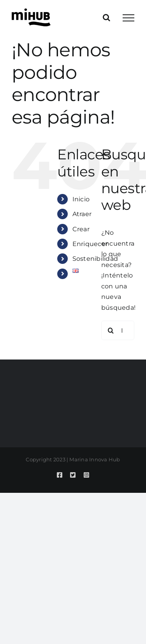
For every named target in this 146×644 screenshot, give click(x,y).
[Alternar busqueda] (106, 17)
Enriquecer (90, 244)
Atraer (82, 214)
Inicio (81, 199)
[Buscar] (111, 330)
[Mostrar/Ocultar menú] (128, 18)
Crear (81, 229)
